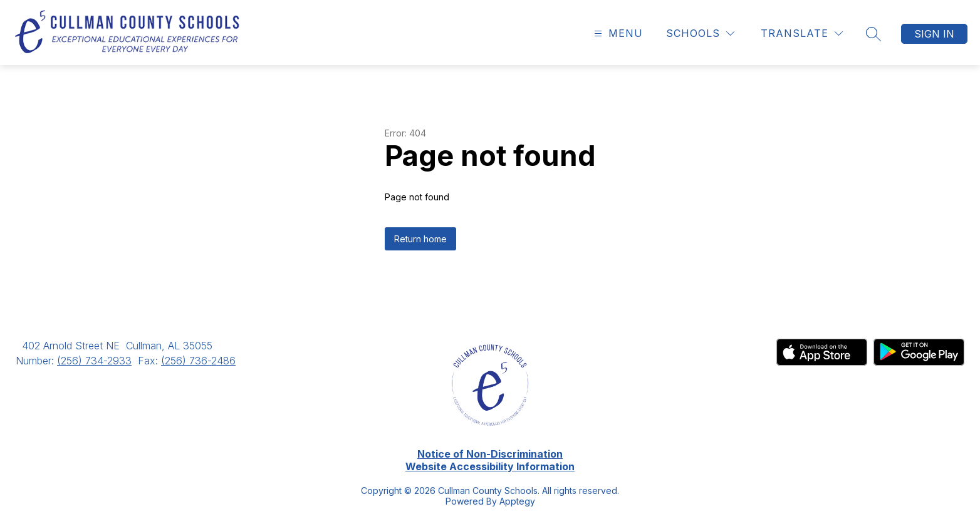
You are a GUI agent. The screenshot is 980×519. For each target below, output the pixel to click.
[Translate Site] (802, 33)
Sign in (934, 34)
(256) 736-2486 (198, 361)
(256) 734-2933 (94, 361)
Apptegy (517, 501)
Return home (420, 239)
